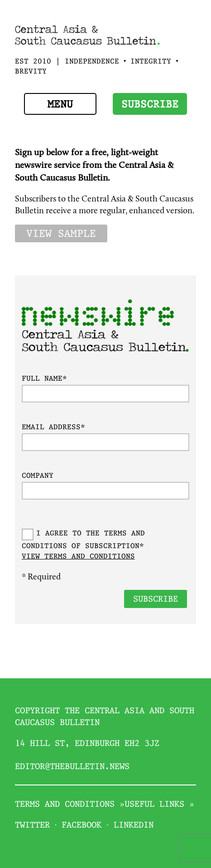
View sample (61, 234)
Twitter (32, 826)
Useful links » (159, 805)
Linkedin (134, 826)
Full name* (44, 379)
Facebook (82, 826)
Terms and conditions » (70, 805)
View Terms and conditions (78, 557)
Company (38, 476)
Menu (60, 105)
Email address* (53, 428)
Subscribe (150, 105)
